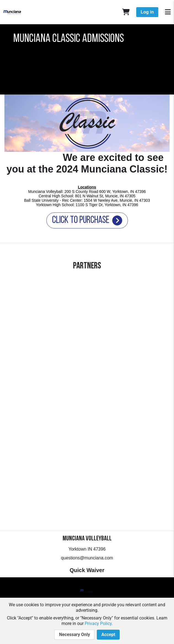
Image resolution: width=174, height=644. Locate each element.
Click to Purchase (87, 220)
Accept (108, 635)
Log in (147, 12)
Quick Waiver (87, 570)
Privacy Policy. (99, 623)
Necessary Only (74, 635)
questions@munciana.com (87, 558)
